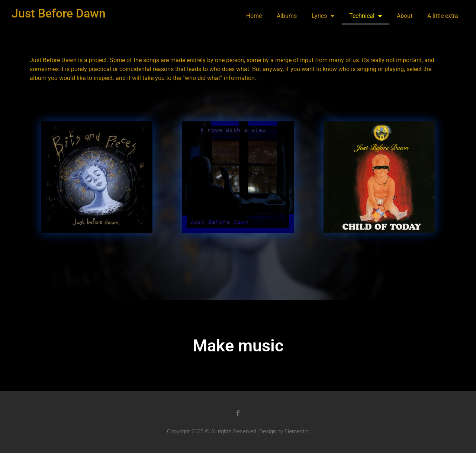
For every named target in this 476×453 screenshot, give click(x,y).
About (405, 16)
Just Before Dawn (59, 13)
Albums (287, 16)
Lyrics (323, 16)
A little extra (443, 16)
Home (254, 16)
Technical (366, 16)
